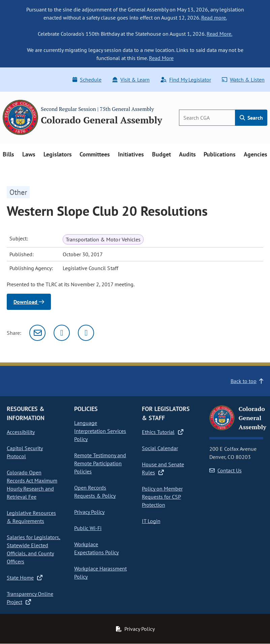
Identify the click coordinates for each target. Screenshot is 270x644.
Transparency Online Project (30, 598)
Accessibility (21, 432)
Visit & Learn (131, 80)
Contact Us (226, 470)
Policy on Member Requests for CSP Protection (162, 497)
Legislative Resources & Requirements (31, 517)
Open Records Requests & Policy (95, 492)
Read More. (219, 34)
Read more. (214, 18)
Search (251, 118)
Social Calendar (160, 448)
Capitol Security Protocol (25, 452)
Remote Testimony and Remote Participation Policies (100, 463)
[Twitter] (62, 333)
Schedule (87, 80)
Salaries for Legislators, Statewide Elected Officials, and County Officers (34, 549)
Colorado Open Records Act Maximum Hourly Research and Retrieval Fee (32, 485)
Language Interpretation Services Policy (100, 431)
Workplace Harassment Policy (100, 573)
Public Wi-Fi (88, 528)
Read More (161, 58)
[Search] (207, 118)
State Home (25, 578)
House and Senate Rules (163, 468)
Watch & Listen (243, 80)
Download (29, 302)
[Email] (37, 333)
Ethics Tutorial (163, 432)
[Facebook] (86, 333)
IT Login (151, 521)
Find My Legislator (186, 80)
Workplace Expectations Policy (96, 548)
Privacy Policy (89, 512)
